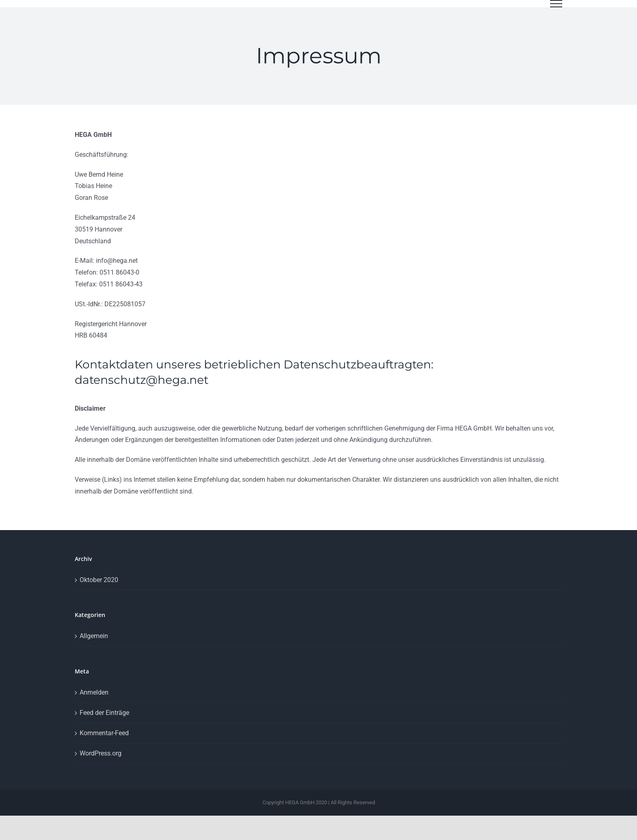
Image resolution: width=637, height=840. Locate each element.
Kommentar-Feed (104, 742)
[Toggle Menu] (556, 4)
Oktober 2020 (99, 589)
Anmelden (94, 701)
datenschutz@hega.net (142, 389)
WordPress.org (101, 762)
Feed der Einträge (104, 722)
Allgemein (94, 645)
